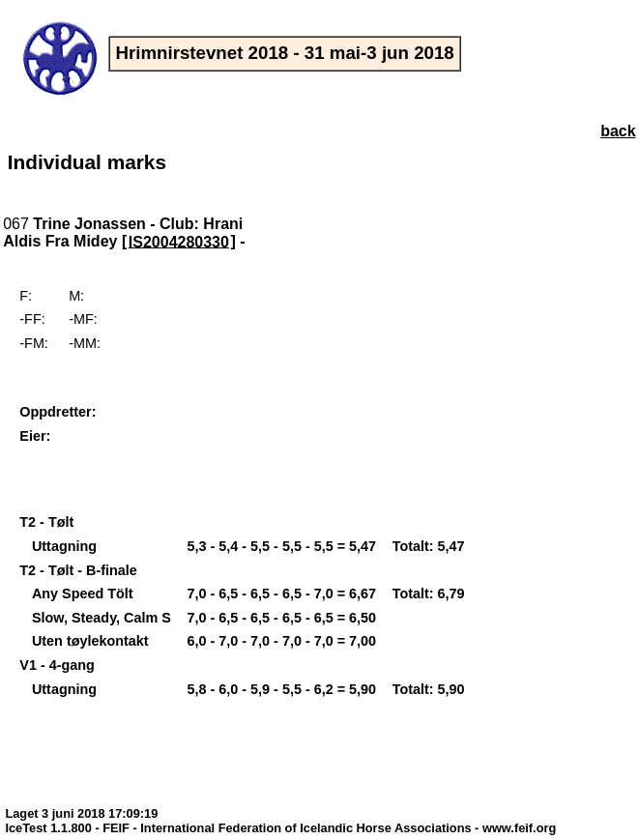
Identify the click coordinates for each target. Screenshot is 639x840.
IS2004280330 (179, 241)
